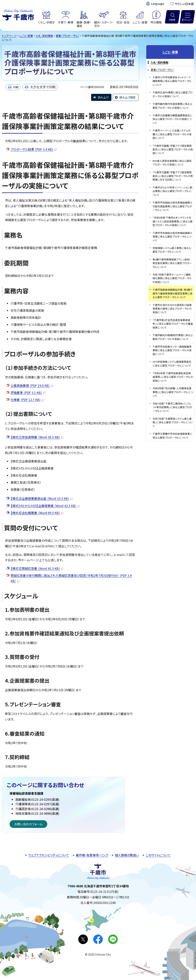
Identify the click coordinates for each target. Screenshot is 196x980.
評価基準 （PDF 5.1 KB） (28, 393)
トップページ (9, 36)
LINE (113, 939)
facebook (98, 939)
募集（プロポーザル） (67, 36)
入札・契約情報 (44, 36)
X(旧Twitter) (83, 939)
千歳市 (18, 14)
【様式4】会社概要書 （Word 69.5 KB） (37, 513)
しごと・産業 (26, 36)
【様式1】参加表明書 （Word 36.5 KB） (37, 437)
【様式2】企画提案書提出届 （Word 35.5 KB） (42, 498)
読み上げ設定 (127, 97)
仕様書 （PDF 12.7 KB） (27, 400)
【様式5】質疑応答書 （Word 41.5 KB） (37, 568)
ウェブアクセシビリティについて (49, 855)
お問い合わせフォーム (28, 824)
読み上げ (103, 97)
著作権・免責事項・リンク (92, 855)
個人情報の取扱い (127, 855)
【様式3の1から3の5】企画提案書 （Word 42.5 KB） (45, 506)
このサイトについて (158, 855)
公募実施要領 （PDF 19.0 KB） (32, 385)
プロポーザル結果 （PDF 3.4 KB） (34, 149)
